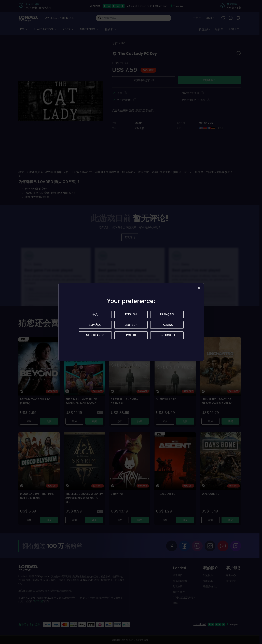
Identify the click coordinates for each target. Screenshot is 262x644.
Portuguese (167, 335)
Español (95, 325)
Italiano (167, 325)
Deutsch (131, 325)
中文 (95, 314)
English (131, 314)
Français (167, 314)
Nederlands (95, 335)
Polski (131, 335)
